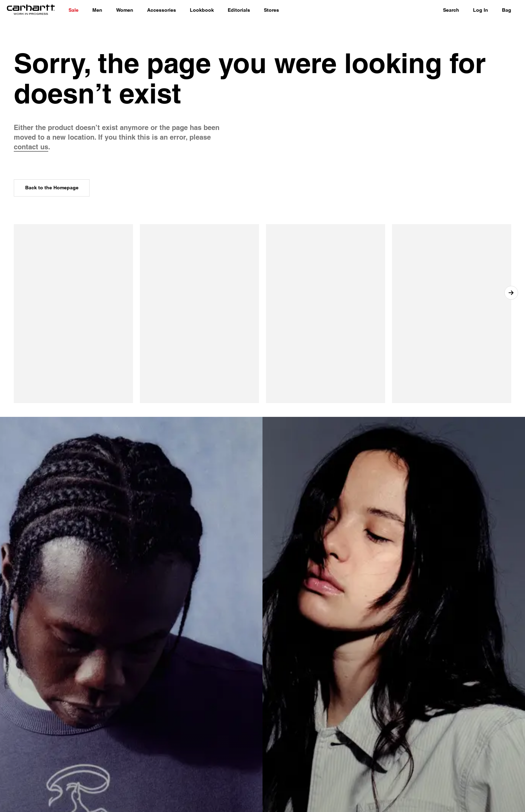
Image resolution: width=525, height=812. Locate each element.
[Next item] (511, 293)
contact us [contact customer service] (31, 147)
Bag (507, 10)
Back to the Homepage (52, 188)
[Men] (97, 10)
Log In (481, 10)
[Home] (31, 10)
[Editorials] (239, 10)
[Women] (125, 10)
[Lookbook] (202, 10)
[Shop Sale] (74, 10)
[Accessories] (162, 10)
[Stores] (271, 10)
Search (451, 10)
